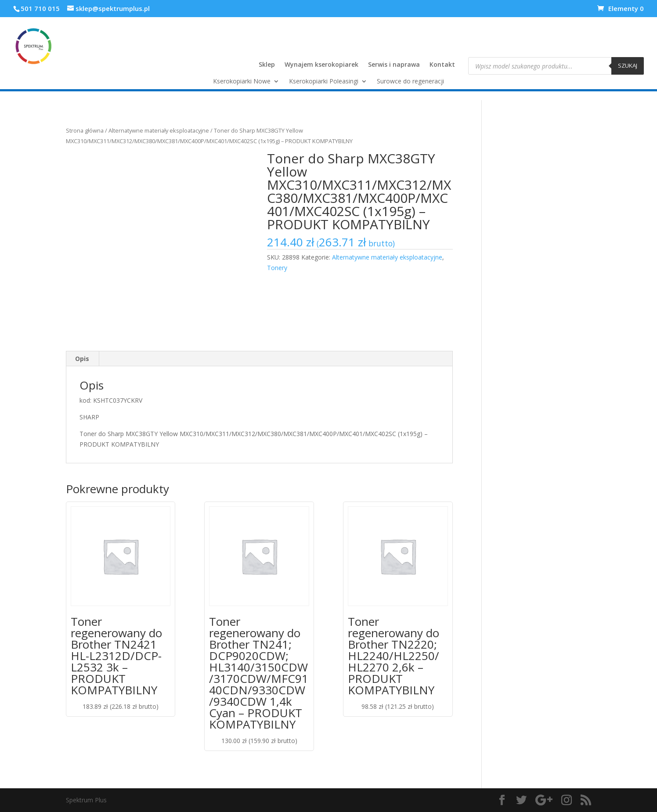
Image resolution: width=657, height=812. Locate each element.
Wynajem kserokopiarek (321, 65)
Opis (82, 359)
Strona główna (85, 130)
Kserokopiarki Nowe (242, 82)
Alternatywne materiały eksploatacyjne (159, 130)
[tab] (82, 359)
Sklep (267, 65)
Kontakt (442, 65)
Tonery (277, 268)
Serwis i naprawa (394, 65)
